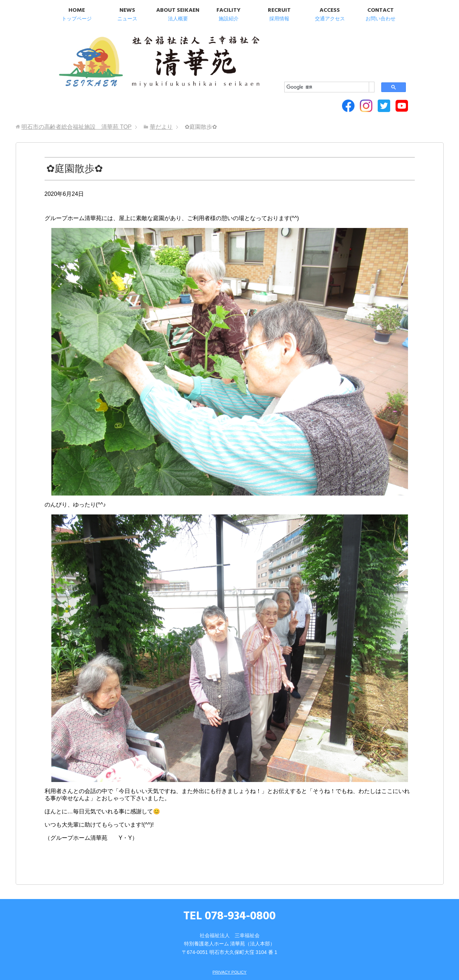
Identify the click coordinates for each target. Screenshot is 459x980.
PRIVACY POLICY (230, 935)
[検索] (326, 40)
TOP (76, 90)
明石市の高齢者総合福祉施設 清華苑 (125, 54)
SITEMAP (220, 945)
